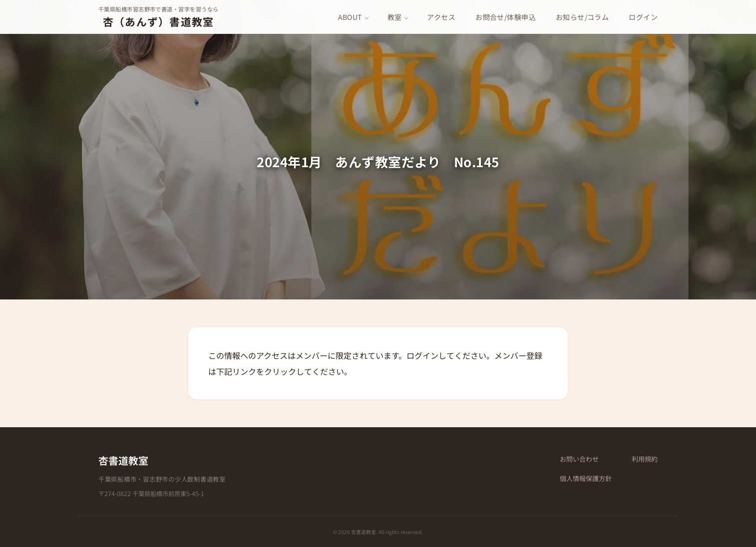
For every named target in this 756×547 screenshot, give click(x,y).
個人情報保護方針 (586, 478)
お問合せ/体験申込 (506, 17)
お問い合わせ (579, 459)
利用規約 (645, 459)
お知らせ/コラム (582, 17)
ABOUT (350, 17)
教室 (395, 17)
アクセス (441, 17)
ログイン (643, 17)
